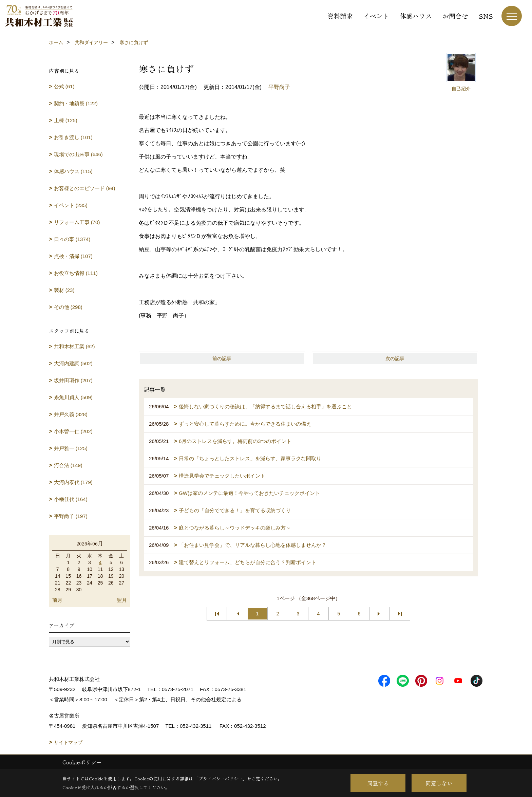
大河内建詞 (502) (73, 363)
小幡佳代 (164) (71, 499)
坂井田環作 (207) (73, 380)
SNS (486, 16)
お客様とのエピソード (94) (85, 188)
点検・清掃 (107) (73, 256)
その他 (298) (68, 307)
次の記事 (395, 358)
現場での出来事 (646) (78, 154)
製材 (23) (64, 290)
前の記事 (222, 358)
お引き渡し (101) (73, 137)
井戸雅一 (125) (71, 448)
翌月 (122, 600)
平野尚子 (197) (71, 516)
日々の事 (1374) (72, 239)
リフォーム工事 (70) (77, 222)
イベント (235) (71, 205)
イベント (376, 16)
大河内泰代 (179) (73, 482)
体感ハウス (416, 16)
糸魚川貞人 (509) (73, 397)
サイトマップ (68, 742)
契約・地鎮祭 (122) (76, 103)
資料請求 (340, 16)
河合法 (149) (68, 465)
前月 (57, 600)
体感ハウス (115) (73, 171)
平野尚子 (279, 87)
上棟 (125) (66, 120)
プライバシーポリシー (221, 779)
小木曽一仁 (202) (73, 431)
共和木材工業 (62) (74, 346)
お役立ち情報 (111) (76, 273)
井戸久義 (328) (71, 414)
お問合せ (455, 16)
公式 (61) (64, 86)
